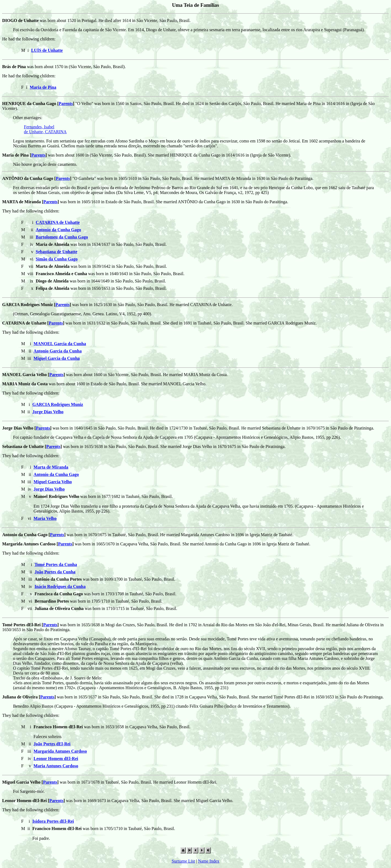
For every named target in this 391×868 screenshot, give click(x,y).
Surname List (183, 861)
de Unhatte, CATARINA (45, 132)
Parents (66, 104)
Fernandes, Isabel (39, 127)
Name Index (209, 861)
